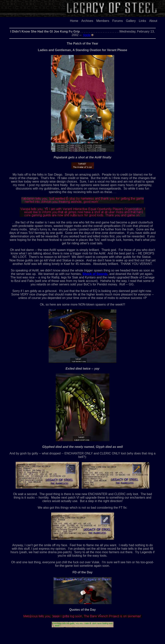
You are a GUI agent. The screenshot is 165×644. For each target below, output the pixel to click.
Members (103, 21)
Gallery (131, 21)
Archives (87, 21)
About (153, 21)
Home (74, 21)
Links (142, 21)
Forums (118, 21)
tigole (87, 35)
